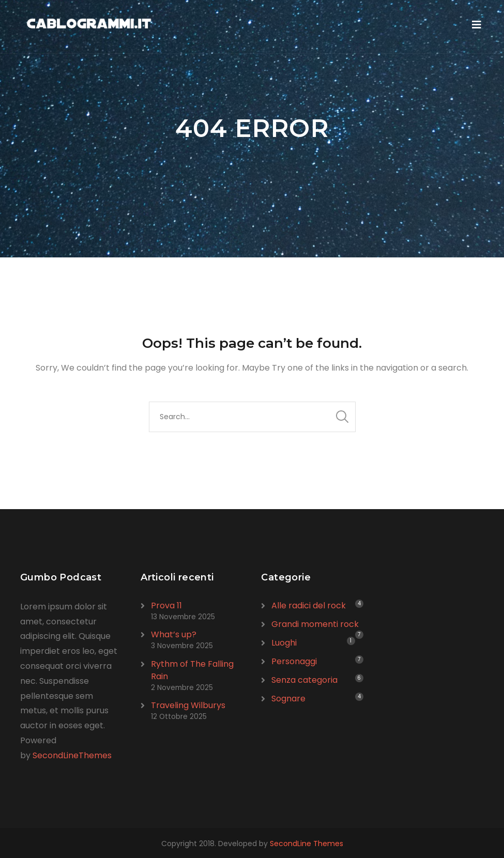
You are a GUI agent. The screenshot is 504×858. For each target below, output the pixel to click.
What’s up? (174, 634)
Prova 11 (166, 606)
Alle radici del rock (309, 606)
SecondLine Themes (307, 844)
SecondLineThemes (72, 755)
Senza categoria (304, 680)
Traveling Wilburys (188, 705)
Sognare (288, 699)
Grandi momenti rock (315, 624)
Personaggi (294, 661)
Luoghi (284, 643)
